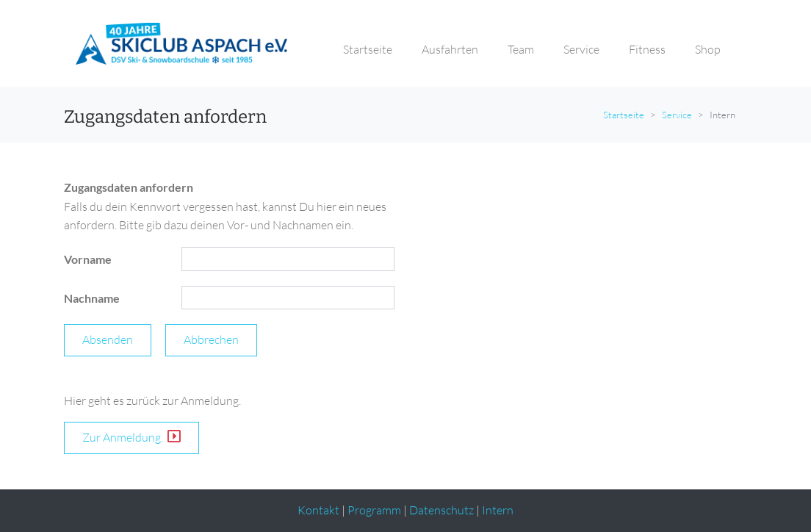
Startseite (624, 115)
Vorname (88, 259)
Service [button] (581, 49)
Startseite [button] (368, 49)
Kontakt (318, 510)
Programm (374, 510)
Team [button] (521, 49)
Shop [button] (708, 49)
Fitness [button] (647, 49)
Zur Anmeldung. (131, 437)
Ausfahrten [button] (450, 49)
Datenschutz (441, 510)
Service (677, 115)
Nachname (92, 298)
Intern (498, 510)
